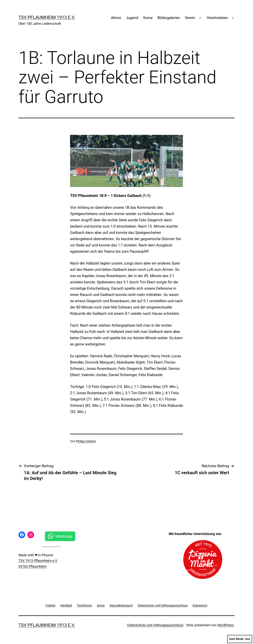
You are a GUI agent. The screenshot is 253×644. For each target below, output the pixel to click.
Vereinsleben (217, 18)
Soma (148, 18)
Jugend (132, 18)
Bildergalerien (169, 18)
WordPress (226, 625)
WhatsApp (64, 536)
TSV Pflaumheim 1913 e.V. (47, 17)
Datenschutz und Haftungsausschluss (155, 625)
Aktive (116, 18)
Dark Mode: (240, 639)
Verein (190, 18)
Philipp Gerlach (86, 441)
